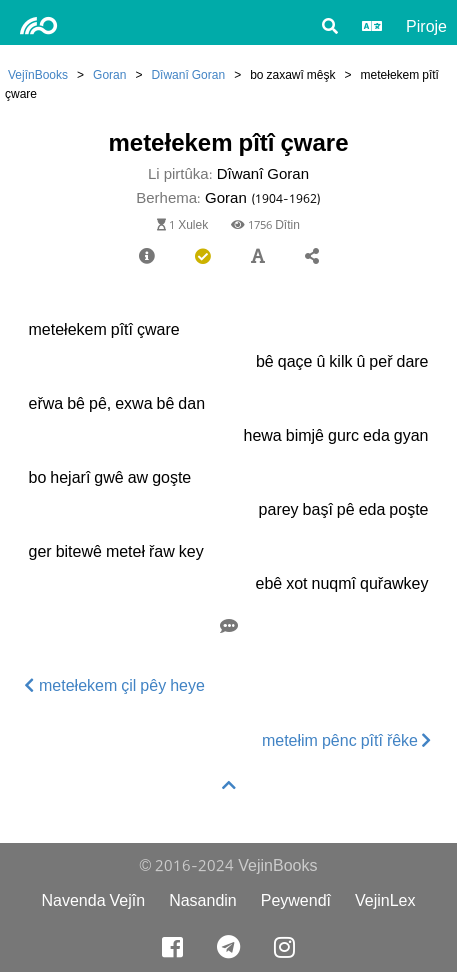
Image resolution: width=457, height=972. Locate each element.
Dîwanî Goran (188, 74)
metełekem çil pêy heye (115, 685)
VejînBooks (38, 74)
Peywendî (296, 900)
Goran (109, 74)
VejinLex (385, 900)
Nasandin (203, 900)
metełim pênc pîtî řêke (347, 740)
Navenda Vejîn (93, 900)
